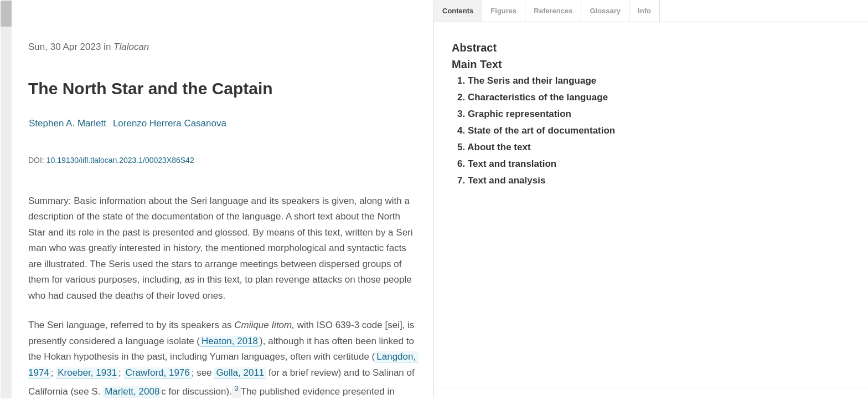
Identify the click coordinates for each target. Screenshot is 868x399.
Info (644, 11)
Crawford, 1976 (158, 373)
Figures (503, 11)
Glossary (605, 11)
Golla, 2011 (240, 373)
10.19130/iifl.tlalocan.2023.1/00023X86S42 (120, 160)
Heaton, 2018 (230, 341)
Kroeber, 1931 (87, 373)
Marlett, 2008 (132, 392)
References (553, 11)
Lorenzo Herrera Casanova (170, 123)
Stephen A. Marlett (68, 123)
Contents (458, 11)
